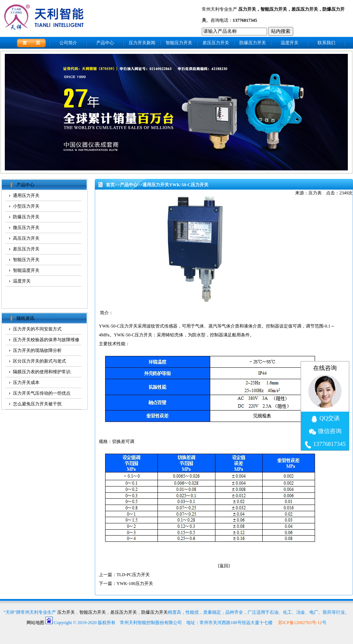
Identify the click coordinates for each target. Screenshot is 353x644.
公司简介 (68, 43)
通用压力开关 (156, 185)
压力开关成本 (26, 382)
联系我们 (326, 43)
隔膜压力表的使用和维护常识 (42, 372)
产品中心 (105, 43)
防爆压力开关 (253, 43)
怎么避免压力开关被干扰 (37, 404)
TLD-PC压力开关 (133, 575)
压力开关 (247, 9)
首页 (110, 185)
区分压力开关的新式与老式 (39, 361)
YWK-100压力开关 (135, 584)
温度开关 (290, 43)
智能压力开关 (274, 9)
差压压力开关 (305, 9)
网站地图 (35, 623)
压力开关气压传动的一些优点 (42, 393)
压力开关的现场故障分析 (37, 350)
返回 (224, 566)
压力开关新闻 (142, 43)
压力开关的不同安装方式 (37, 329)
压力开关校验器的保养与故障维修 (46, 340)
